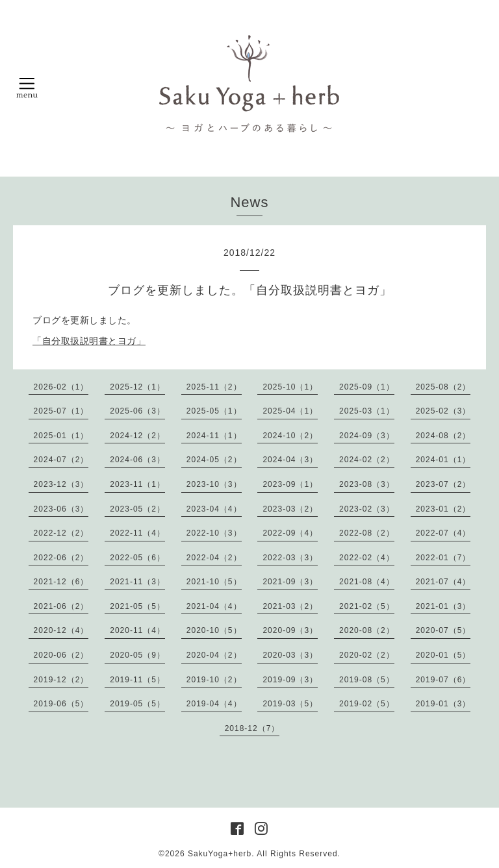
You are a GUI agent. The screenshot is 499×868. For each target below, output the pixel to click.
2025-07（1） (61, 411)
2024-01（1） (443, 460)
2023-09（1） (290, 484)
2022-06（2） (61, 558)
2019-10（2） (214, 680)
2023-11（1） (137, 484)
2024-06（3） (137, 460)
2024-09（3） (367, 436)
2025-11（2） (214, 387)
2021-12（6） (61, 582)
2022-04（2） (214, 558)
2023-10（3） (214, 484)
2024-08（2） (443, 436)
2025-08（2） (443, 387)
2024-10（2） (290, 436)
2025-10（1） (290, 387)
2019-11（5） (137, 680)
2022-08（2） (367, 533)
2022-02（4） (367, 558)
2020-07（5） (443, 630)
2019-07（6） (443, 680)
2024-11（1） (214, 436)
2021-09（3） (290, 582)
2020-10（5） (214, 630)
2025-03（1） (367, 411)
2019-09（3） (290, 680)
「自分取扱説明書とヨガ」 (89, 341)
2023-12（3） (61, 484)
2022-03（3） (290, 558)
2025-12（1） (137, 387)
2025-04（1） (290, 411)
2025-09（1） (367, 387)
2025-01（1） (61, 436)
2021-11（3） (137, 582)
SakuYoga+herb (220, 854)
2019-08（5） (367, 680)
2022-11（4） (137, 533)
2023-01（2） (443, 509)
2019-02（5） (367, 704)
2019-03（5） (290, 704)
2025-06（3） (137, 411)
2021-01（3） (443, 606)
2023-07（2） (443, 484)
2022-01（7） (443, 558)
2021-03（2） (290, 606)
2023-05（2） (137, 509)
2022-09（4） (290, 533)
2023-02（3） (367, 509)
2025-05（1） (214, 411)
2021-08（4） (367, 582)
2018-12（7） (252, 728)
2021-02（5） (367, 606)
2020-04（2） (214, 655)
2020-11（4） (137, 630)
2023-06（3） (61, 509)
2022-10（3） (214, 533)
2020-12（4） (61, 630)
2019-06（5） (61, 704)
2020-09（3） (290, 630)
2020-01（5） (443, 655)
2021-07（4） (443, 582)
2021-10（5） (214, 582)
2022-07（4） (443, 533)
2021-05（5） (137, 606)
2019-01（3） (443, 704)
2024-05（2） (214, 460)
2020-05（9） (137, 655)
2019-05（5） (137, 704)
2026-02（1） (61, 387)
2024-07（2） (61, 460)
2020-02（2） (367, 655)
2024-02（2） (367, 460)
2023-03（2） (290, 509)
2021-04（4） (214, 606)
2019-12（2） (61, 680)
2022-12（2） (61, 533)
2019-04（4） (214, 704)
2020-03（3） (290, 655)
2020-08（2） (367, 630)
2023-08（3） (367, 484)
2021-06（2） (61, 606)
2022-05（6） (137, 558)
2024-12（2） (137, 436)
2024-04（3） (290, 460)
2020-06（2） (61, 655)
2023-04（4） (214, 509)
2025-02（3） (443, 411)
